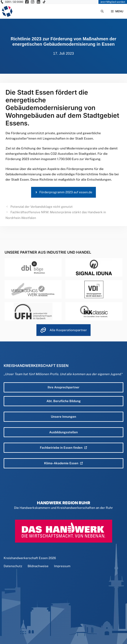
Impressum (62, 566)
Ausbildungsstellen (63, 432)
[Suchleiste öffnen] (102, 11)
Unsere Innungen (63, 417)
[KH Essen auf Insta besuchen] (33, 2)
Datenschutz (13, 566)
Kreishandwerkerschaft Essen (26, 558)
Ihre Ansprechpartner (63, 387)
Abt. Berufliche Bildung (64, 401)
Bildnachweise (38, 566)
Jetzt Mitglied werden (113, 2)
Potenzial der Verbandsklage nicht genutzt (42, 207)
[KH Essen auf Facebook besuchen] (27, 2)
